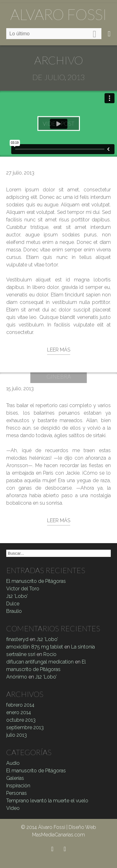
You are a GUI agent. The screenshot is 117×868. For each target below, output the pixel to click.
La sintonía (83, 647)
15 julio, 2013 (20, 389)
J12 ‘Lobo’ (17, 596)
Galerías (15, 778)
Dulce (13, 604)
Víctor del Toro (23, 589)
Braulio (14, 611)
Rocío (50, 654)
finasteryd (17, 639)
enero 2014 (19, 712)
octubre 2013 (21, 720)
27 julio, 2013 (20, 173)
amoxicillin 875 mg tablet (35, 647)
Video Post (59, 124)
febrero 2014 (20, 705)
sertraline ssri (21, 654)
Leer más (59, 350)
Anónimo (17, 677)
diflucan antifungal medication (40, 662)
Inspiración (18, 786)
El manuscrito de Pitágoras (36, 581)
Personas (17, 793)
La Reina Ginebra (59, 372)
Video (13, 808)
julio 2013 (17, 735)
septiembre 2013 (25, 727)
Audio (13, 763)
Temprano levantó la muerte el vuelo (47, 801)
